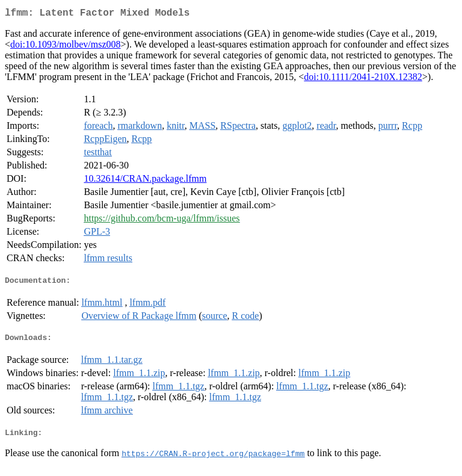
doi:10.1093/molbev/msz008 (66, 47)
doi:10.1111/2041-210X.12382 (363, 79)
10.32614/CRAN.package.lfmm (145, 181)
